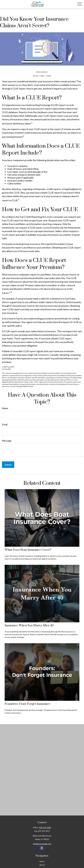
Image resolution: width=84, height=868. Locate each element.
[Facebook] (42, 848)
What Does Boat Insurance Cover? (28, 550)
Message (7, 441)
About (42, 865)
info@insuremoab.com (42, 844)
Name (5, 408)
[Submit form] (8, 465)
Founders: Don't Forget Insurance (27, 704)
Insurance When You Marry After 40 (29, 625)
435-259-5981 (45, 828)
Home (42, 861)
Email (5, 424)
